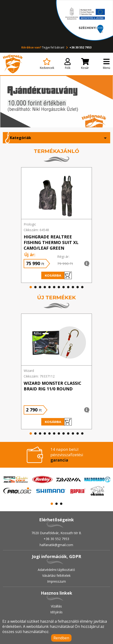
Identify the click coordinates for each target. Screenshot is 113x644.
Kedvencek (47, 64)
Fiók (68, 64)
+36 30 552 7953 (78, 47)
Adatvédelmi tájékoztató (56, 570)
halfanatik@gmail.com (56, 545)
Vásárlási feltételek (56, 576)
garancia (59, 460)
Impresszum (56, 581)
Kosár (85, 64)
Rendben (61, 638)
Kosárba (58, 275)
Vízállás (56, 606)
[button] (31, 287)
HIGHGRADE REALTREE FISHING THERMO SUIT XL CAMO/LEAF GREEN (51, 242)
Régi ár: (63, 256)
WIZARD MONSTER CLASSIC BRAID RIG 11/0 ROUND (53, 386)
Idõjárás (56, 612)
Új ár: (30, 255)
